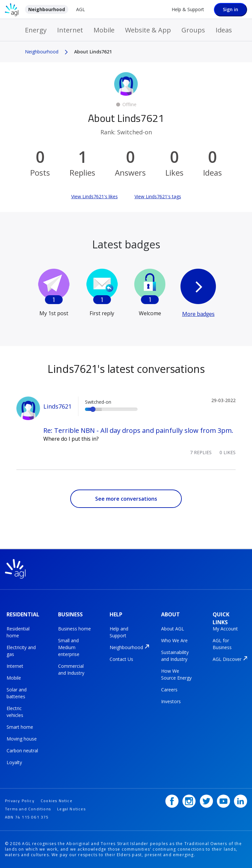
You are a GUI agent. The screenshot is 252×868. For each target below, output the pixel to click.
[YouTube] (223, 801)
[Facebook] (172, 801)
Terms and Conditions (28, 809)
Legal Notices (71, 809)
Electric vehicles (15, 712)
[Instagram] (189, 801)
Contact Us (121, 659)
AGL (81, 9)
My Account (225, 629)
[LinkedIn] (241, 801)
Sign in (231, 9)
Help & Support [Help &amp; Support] (188, 9)
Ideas (224, 30)
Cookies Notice (57, 801)
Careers (169, 690)
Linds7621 (57, 406)
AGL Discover (227, 659)
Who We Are (174, 640)
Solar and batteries (17, 693)
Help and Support (119, 632)
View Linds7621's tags (158, 196)
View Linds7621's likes (94, 196)
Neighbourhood (47, 9)
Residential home (18, 632)
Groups (193, 30)
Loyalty (14, 762)
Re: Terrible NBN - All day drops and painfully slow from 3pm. (138, 430)
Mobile (104, 30)
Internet (70, 30)
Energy (36, 30)
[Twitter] (206, 801)
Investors (171, 701)
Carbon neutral (22, 751)
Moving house (22, 739)
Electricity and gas (21, 651)
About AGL (173, 629)
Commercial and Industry (71, 669)
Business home (74, 629)
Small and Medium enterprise (69, 647)
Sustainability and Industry (175, 656)
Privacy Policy (20, 801)
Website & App (148, 30)
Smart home (20, 727)
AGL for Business (222, 644)
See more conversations (126, 499)
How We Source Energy (176, 674)
